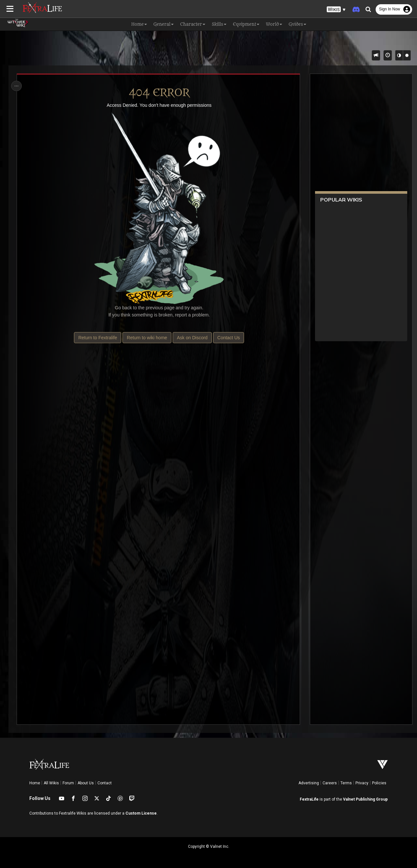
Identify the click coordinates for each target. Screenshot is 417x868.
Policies (379, 783)
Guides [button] (297, 24)
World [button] (274, 24)
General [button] (164, 24)
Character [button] (193, 24)
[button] (336, 10)
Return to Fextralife (98, 338)
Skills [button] (219, 24)
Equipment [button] (246, 24)
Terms (346, 783)
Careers (330, 783)
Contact (105, 783)
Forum (68, 783)
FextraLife (309, 799)
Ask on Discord (192, 338)
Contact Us (228, 338)
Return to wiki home (147, 338)
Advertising (309, 783)
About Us (86, 783)
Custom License (141, 813)
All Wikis (51, 783)
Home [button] (139, 24)
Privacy (362, 783)
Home (35, 783)
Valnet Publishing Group (365, 799)
